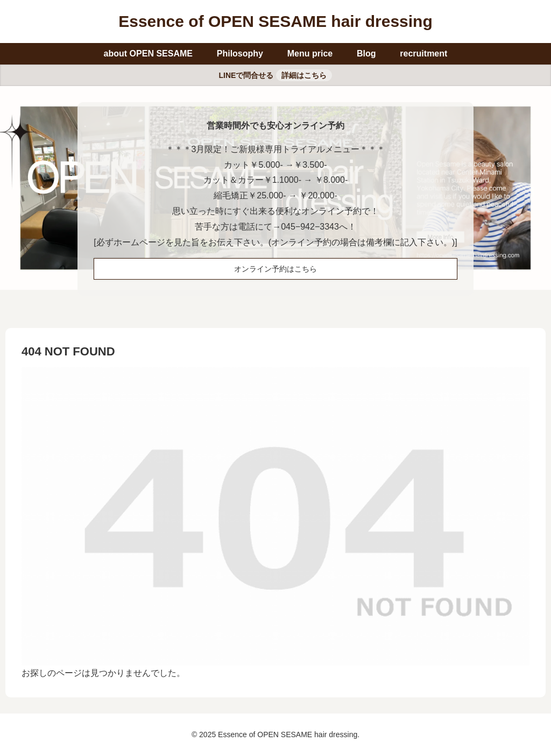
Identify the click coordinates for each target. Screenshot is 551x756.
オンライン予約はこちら (275, 269)
